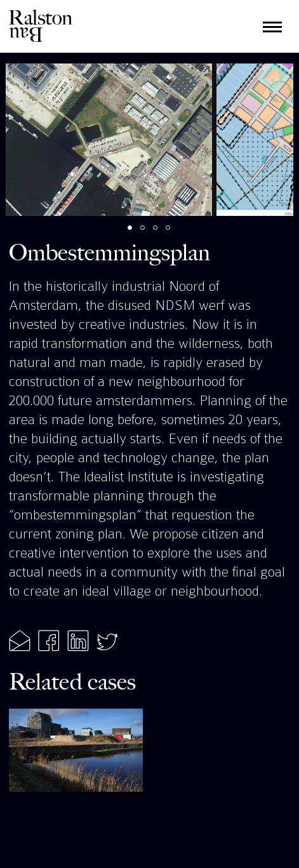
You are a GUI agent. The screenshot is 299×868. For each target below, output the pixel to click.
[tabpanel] (109, 140)
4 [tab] (175, 234)
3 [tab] (162, 234)
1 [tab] (136, 234)
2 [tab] (149, 234)
